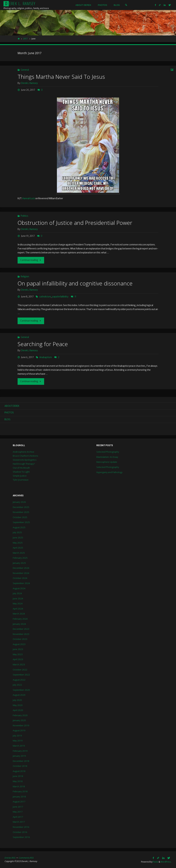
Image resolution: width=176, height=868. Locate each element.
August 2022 (19, 680)
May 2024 (18, 603)
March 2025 (19, 553)
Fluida (155, 862)
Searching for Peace (43, 344)
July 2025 (17, 532)
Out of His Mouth (21, 468)
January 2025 (19, 563)
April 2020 (18, 710)
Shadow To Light (21, 472)
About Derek (12, 406)
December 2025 (21, 507)
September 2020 (21, 690)
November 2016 (21, 827)
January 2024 (19, 624)
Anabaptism (46, 357)
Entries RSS (10, 858)
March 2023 (19, 664)
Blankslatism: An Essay (107, 457)
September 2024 (21, 583)
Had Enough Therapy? (24, 464)
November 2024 (21, 573)
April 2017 (18, 817)
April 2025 (18, 548)
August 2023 (19, 644)
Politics (24, 216)
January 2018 (19, 797)
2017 (25, 39)
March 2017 (19, 822)
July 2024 (17, 593)
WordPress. (166, 862)
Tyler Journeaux (21, 480)
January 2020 (19, 720)
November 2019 (21, 725)
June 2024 (18, 598)
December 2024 (21, 568)
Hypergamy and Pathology (109, 472)
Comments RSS (26, 858)
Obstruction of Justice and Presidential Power (75, 223)
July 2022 (17, 685)
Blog (7, 419)
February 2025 (20, 558)
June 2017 (18, 807)
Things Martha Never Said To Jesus (61, 77)
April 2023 (18, 659)
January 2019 (19, 756)
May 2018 (18, 781)
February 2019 (20, 751)
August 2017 (19, 802)
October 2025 (20, 517)
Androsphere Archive (23, 452)
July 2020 (17, 700)
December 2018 (21, 761)
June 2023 (18, 649)
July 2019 (17, 736)
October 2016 (20, 832)
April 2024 (18, 609)
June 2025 (18, 538)
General (25, 70)
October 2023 (20, 639)
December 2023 (21, 629)
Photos (9, 413)
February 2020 (20, 715)
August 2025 (19, 527)
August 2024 (19, 588)
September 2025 (21, 522)
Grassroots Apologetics (25, 460)
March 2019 (19, 746)
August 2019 (19, 730)
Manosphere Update (107, 462)
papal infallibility (60, 297)
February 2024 (20, 619)
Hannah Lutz (29, 198)
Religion (25, 277)
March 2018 (19, 786)
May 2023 (18, 654)
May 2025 (18, 543)
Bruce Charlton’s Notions (25, 456)
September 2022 (21, 675)
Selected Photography (108, 452)
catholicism (45, 297)
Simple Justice (20, 476)
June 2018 (18, 776)
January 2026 (19, 502)
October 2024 (20, 578)
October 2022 (20, 670)
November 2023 (21, 634)
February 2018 (20, 791)
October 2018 (20, 766)
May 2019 (18, 741)
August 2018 (19, 771)
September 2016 (21, 837)
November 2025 (21, 512)
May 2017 (18, 812)
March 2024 (19, 614)
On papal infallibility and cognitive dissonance (75, 283)
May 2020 (18, 705)
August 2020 (19, 695)
